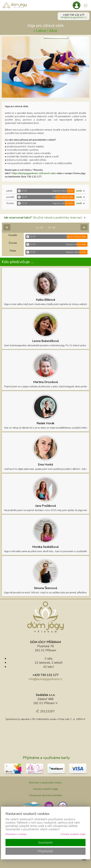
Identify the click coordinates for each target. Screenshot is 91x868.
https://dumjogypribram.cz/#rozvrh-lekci (34, 173)
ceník (81, 191)
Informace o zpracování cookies (45, 783)
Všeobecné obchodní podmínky (45, 795)
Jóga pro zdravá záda (45, 25)
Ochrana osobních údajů (45, 789)
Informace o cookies (16, 834)
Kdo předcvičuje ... (18, 262)
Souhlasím (45, 843)
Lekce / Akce (47, 31)
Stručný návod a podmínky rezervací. (45, 218)
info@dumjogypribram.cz (74, 17)
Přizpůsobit (45, 851)
